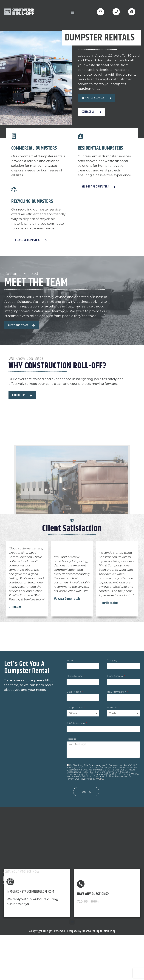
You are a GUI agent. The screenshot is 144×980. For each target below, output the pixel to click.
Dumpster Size (75, 708)
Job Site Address (76, 723)
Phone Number (75, 676)
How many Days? (117, 692)
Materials (112, 708)
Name (70, 660)
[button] (72, 12)
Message (71, 739)
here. (99, 778)
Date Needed (74, 692)
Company (112, 660)
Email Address (115, 676)
